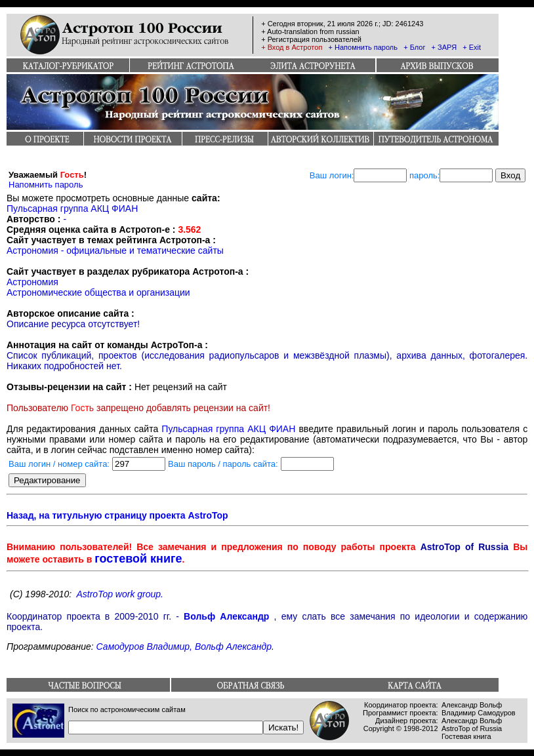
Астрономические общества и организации (98, 292)
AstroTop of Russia (472, 728)
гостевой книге (138, 559)
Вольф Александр (226, 616)
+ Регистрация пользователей (311, 39)
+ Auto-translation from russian (310, 31)
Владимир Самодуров (479, 713)
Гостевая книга (466, 736)
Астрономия (32, 282)
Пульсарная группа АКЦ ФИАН (72, 209)
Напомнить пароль (46, 185)
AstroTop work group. (120, 594)
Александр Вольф (472, 705)
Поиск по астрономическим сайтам (127, 709)
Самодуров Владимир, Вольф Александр (184, 647)
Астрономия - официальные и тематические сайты (115, 250)
